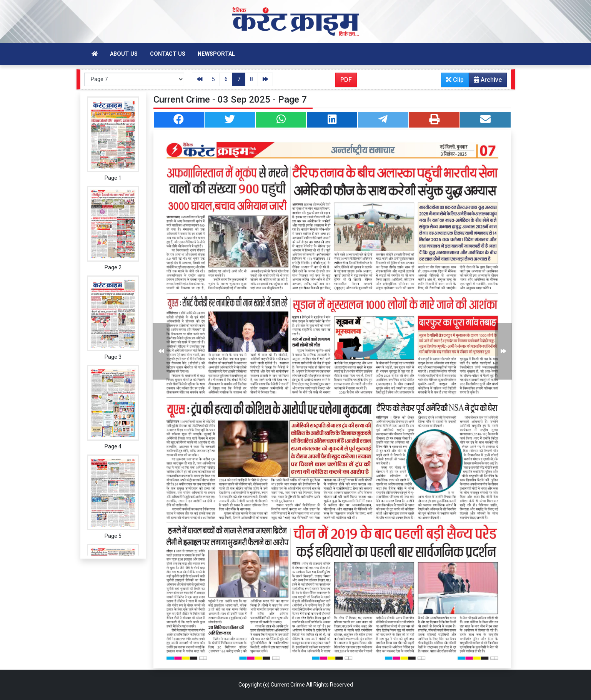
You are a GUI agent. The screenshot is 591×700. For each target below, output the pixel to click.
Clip (455, 80)
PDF (346, 80)
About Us (124, 54)
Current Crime (288, 685)
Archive (485, 81)
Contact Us (168, 54)
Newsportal (216, 54)
